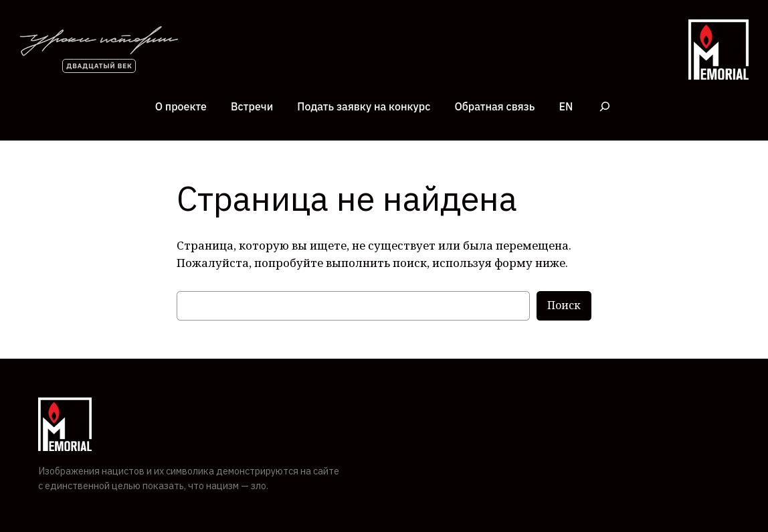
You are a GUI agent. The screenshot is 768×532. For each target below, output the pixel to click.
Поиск (564, 305)
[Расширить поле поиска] (605, 107)
